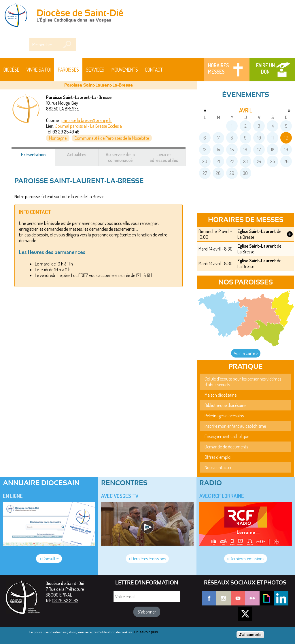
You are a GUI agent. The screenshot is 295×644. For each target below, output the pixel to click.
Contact (154, 70)
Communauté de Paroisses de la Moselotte (112, 138)
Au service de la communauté (120, 157)
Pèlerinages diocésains (224, 416)
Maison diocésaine (221, 395)
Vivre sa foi (39, 70)
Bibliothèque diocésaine (225, 405)
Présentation (38, 157)
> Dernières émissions (147, 559)
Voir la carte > (246, 353)
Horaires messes (218, 68)
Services (95, 70)
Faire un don (265, 68)
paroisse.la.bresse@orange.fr (87, 120)
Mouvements (125, 70)
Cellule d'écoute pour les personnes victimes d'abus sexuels (243, 382)
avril (246, 110)
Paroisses (68, 70)
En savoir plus (146, 633)
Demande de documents (226, 447)
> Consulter (49, 559)
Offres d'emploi (218, 457)
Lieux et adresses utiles (164, 157)
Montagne (58, 138)
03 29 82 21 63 (65, 601)
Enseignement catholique (227, 436)
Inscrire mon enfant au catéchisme (235, 426)
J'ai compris (250, 636)
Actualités (77, 154)
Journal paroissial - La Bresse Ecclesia (88, 126)
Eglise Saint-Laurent (257, 231)
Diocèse (11, 70)
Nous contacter (218, 467)
